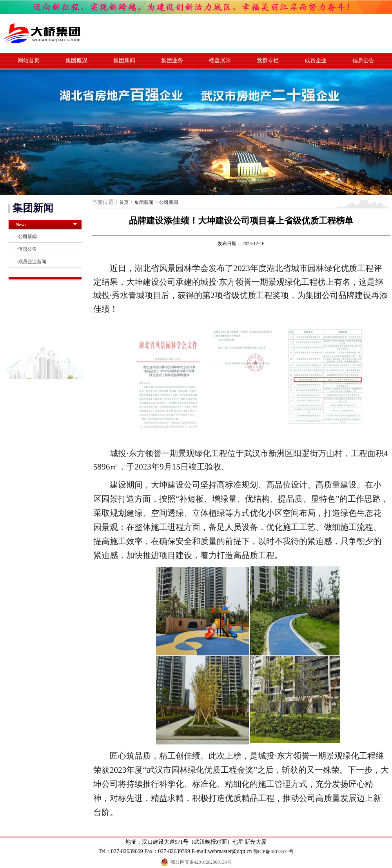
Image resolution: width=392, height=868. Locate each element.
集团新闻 (124, 61)
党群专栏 (268, 61)
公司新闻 (27, 237)
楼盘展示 (220, 61)
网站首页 (29, 61)
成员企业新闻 (32, 262)
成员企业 (316, 61)
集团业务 (172, 61)
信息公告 (363, 61)
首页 (124, 202)
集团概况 (76, 61)
